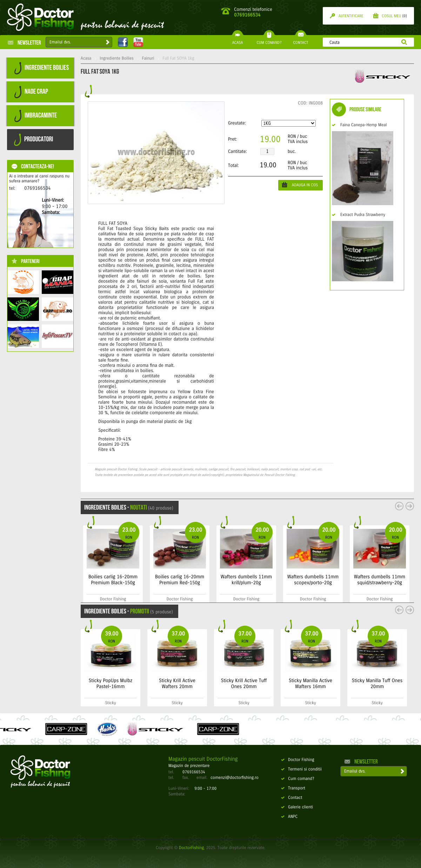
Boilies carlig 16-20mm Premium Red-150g (228, 580)
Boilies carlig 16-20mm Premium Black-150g (161, 580)
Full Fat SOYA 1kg (178, 59)
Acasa (86, 59)
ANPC (289, 817)
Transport (293, 788)
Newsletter (24, 42)
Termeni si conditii (301, 769)
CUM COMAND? (269, 40)
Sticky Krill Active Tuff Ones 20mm (244, 684)
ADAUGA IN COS (300, 185)
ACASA (238, 40)
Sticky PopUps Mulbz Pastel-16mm (111, 684)
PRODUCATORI (34, 140)
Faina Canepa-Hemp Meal (359, 125)
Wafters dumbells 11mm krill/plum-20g (295, 580)
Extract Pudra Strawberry (359, 215)
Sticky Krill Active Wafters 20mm (177, 684)
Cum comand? (298, 779)
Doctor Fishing (298, 760)
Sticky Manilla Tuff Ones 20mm (377, 684)
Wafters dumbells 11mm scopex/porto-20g (361, 580)
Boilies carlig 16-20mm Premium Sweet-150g (91, 580)
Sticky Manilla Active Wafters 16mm (310, 684)
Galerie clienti (297, 807)
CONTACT (300, 40)
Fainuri (148, 59)
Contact (292, 798)
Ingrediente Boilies (117, 59)
